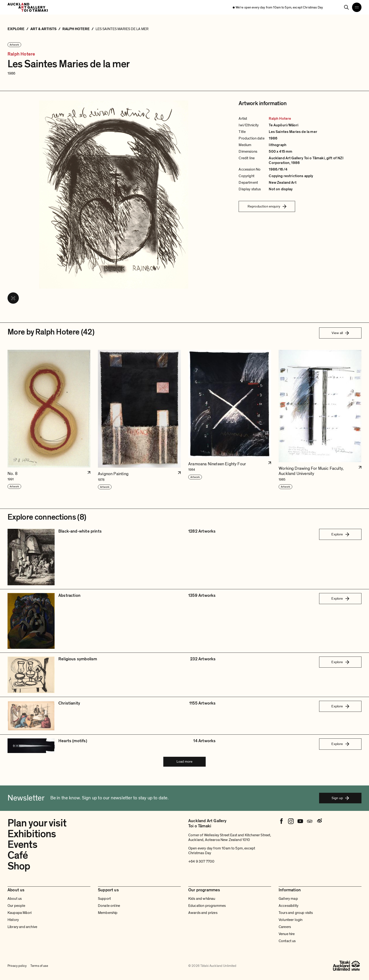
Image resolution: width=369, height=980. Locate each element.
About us (15, 899)
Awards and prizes (203, 913)
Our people (16, 906)
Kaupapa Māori (20, 913)
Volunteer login (291, 920)
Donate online (109, 906)
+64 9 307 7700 (201, 861)
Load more (184, 761)
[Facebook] (281, 821)
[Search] (346, 7)
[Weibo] (319, 821)
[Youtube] (300, 821)
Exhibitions (32, 834)
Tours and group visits (296, 913)
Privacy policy (17, 966)
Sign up (340, 798)
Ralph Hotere (21, 54)
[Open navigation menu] (357, 7)
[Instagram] (291, 821)
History (13, 920)
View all (340, 333)
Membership (108, 913)
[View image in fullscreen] (13, 298)
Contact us (287, 941)
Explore (340, 534)
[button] (49, 420)
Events (22, 845)
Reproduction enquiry (267, 206)
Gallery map (288, 899)
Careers (285, 927)
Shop (19, 866)
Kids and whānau (202, 899)
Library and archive (22, 927)
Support (104, 899)
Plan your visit (37, 823)
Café (18, 855)
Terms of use (39, 966)
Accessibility (289, 906)
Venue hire (287, 934)
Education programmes (207, 906)
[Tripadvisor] (310, 821)
